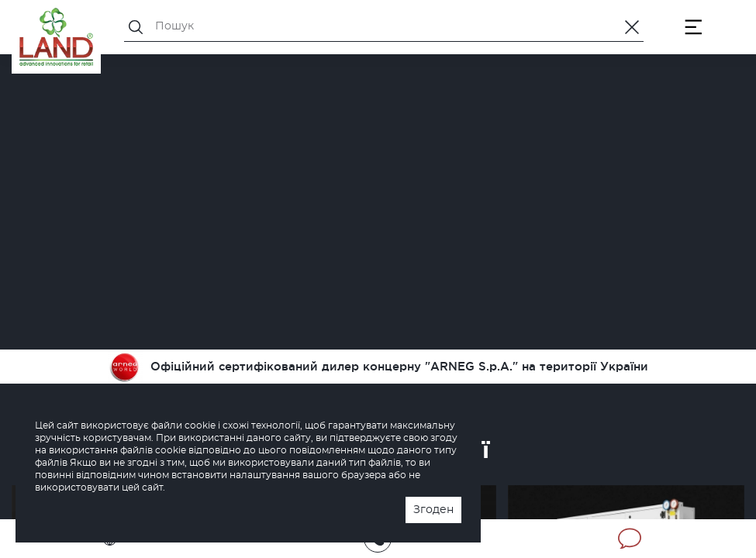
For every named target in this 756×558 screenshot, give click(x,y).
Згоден (433, 510)
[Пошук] (384, 26)
